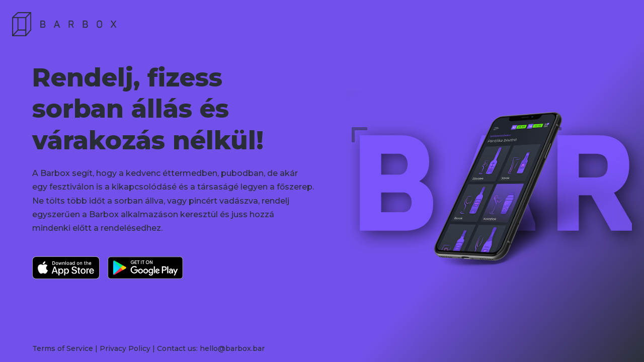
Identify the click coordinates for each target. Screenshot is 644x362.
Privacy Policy (125, 348)
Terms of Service (63, 348)
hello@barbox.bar (232, 348)
